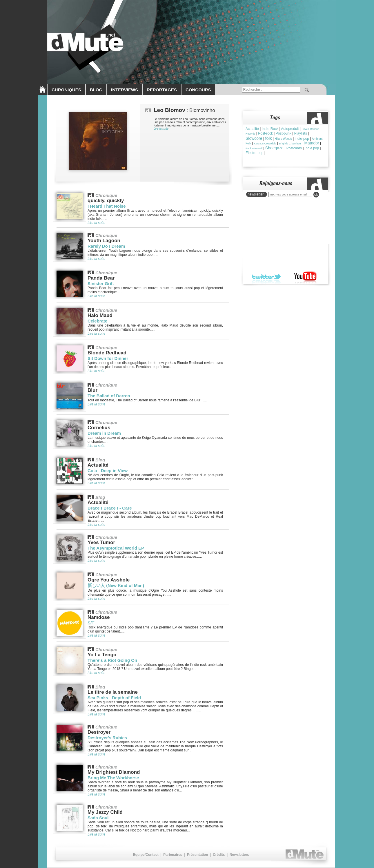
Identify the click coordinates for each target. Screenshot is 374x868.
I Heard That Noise (107, 206)
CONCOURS (198, 90)
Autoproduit (290, 129)
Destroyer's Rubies (107, 738)
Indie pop (312, 148)
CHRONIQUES (66, 90)
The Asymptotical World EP (116, 548)
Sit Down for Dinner (108, 358)
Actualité (252, 129)
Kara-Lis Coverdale (265, 144)
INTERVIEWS (125, 90)
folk (268, 138)
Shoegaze (274, 148)
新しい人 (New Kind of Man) (116, 585)
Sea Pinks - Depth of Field (114, 698)
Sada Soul (98, 818)
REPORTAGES (162, 90)
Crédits (219, 855)
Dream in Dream (104, 433)
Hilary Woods (283, 139)
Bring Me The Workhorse (113, 778)
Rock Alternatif (254, 148)
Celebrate (97, 321)
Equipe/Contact (146, 855)
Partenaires (173, 855)
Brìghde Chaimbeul (290, 144)
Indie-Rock (270, 129)
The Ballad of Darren (109, 396)
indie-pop (302, 139)
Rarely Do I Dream (106, 246)
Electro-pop (254, 153)
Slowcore (254, 138)
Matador (312, 143)
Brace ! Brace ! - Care (110, 508)
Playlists (301, 133)
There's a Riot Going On (112, 660)
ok (316, 195)
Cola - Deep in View (108, 471)
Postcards (294, 148)
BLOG (96, 90)
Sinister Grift (101, 283)
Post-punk (284, 133)
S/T (91, 623)
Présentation (198, 855)
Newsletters (239, 855)
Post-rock (265, 133)
